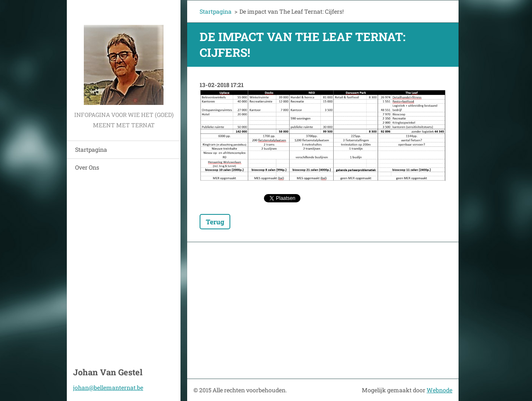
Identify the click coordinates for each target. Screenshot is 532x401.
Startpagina (91, 149)
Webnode (439, 390)
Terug (215, 222)
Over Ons (87, 167)
